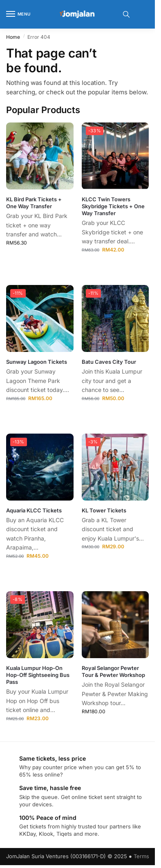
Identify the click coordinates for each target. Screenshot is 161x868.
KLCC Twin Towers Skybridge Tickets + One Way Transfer (113, 206)
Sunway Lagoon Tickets (37, 362)
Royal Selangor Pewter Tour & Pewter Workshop (113, 671)
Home (13, 37)
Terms (141, 856)
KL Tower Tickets (104, 510)
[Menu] (18, 14)
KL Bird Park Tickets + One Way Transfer (34, 203)
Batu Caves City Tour (109, 362)
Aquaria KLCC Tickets (34, 510)
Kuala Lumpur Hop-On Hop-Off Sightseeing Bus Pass (38, 675)
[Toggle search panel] (126, 14)
